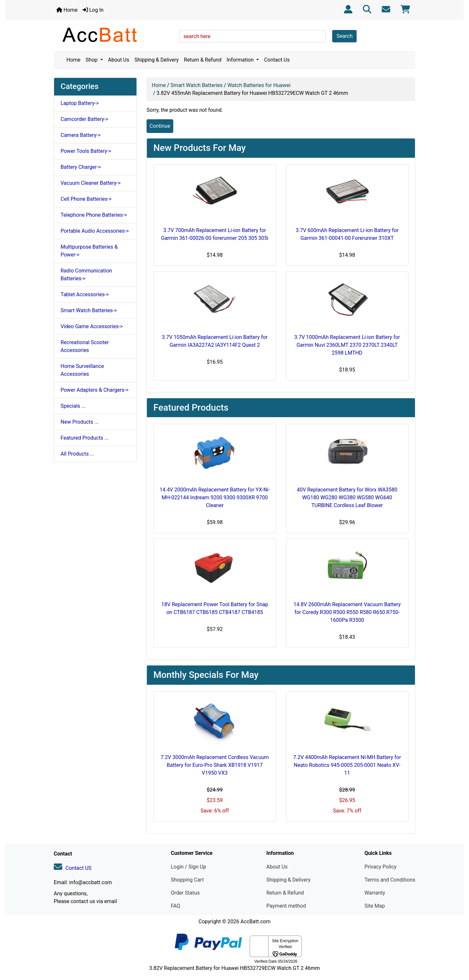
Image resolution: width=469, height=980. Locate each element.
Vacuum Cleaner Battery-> (91, 183)
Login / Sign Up (188, 867)
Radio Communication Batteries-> (86, 275)
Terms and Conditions (390, 880)
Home (67, 10)
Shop (92, 60)
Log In (93, 10)
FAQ (175, 906)
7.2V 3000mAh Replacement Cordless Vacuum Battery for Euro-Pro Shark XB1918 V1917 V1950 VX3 (215, 765)
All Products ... (77, 454)
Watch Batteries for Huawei (259, 85)
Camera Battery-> (81, 135)
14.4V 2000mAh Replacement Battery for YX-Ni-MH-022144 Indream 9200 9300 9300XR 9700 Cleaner (215, 497)
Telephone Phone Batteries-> (94, 215)
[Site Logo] (114, 35)
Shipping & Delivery (157, 60)
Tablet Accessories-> (85, 294)
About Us (119, 60)
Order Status (185, 893)
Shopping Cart (187, 880)
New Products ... (80, 422)
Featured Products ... (85, 438)
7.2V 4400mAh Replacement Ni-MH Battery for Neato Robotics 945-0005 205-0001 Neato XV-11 (347, 765)
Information (241, 60)
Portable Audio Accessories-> (95, 231)
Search (344, 36)
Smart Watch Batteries (197, 85)
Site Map (375, 906)
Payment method (286, 906)
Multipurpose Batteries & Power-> (89, 251)
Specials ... (73, 406)
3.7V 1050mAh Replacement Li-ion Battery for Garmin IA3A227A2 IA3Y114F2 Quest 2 (215, 341)
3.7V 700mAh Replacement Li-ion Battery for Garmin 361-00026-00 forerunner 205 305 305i (215, 234)
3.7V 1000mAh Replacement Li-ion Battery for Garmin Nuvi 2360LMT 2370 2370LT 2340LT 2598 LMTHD (347, 345)
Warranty (375, 893)
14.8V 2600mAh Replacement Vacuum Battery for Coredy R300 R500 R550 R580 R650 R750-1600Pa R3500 (347, 612)
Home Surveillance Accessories (82, 370)
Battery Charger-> (81, 167)
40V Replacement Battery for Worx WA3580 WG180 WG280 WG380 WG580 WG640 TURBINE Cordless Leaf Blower (347, 497)
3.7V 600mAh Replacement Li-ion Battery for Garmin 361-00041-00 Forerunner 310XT (347, 234)
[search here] (252, 36)
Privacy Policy (381, 867)
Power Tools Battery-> (86, 151)
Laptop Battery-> (80, 103)
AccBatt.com (255, 921)
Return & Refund (203, 60)
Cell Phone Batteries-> (86, 199)
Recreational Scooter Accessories (85, 346)
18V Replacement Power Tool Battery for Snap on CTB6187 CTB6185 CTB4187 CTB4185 (215, 608)
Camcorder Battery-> (84, 119)
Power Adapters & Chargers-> (95, 390)
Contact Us (277, 60)
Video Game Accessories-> (92, 326)
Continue (160, 126)
